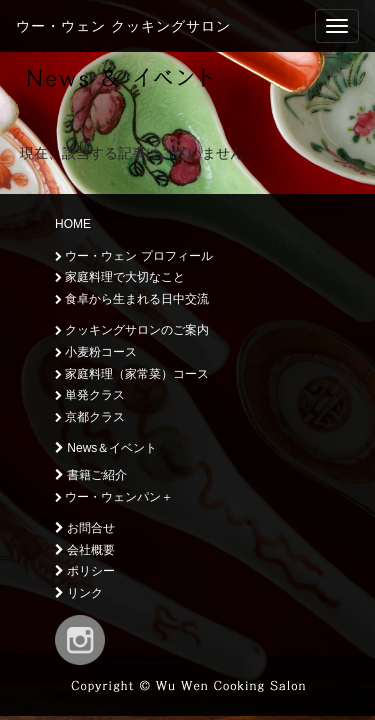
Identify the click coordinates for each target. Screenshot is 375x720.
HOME (73, 224)
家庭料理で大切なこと (120, 277)
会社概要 (85, 550)
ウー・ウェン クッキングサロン (123, 26)
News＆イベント (106, 448)
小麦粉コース (96, 352)
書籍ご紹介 (91, 475)
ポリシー (85, 571)
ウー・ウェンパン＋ (114, 497)
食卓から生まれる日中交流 (132, 299)
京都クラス (90, 417)
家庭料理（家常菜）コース (132, 374)
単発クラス (90, 395)
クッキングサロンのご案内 (132, 330)
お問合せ (85, 528)
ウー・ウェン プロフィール (134, 256)
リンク (79, 593)
